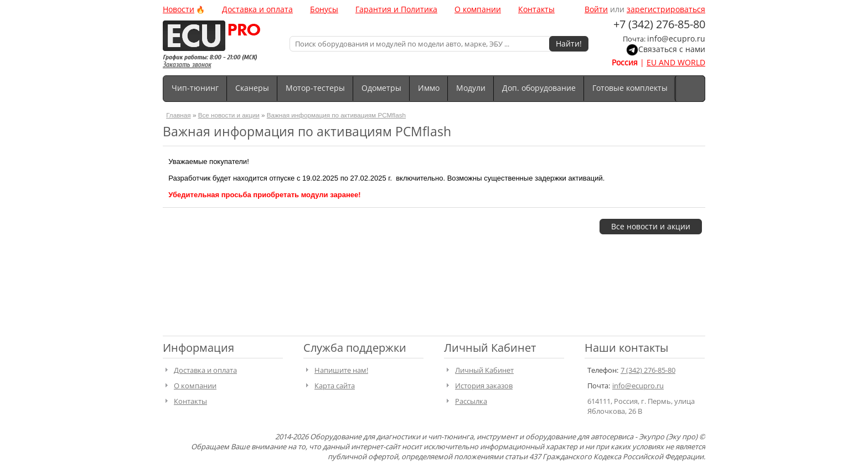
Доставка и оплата (257, 9)
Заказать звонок (187, 65)
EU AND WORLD (676, 62)
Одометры (381, 88)
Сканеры (252, 88)
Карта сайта (335, 386)
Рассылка (471, 401)
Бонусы (324, 9)
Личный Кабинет (484, 370)
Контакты (536, 9)
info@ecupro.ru (676, 39)
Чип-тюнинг (195, 88)
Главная (178, 115)
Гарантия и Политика (396, 9)
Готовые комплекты (630, 88)
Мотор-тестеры (315, 88)
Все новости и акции (229, 115)
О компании (478, 9)
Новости (179, 9)
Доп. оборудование (539, 88)
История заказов (484, 386)
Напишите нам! (341, 370)
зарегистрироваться (666, 9)
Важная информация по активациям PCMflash (336, 115)
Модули (471, 88)
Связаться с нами (672, 49)
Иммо (429, 88)
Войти (596, 9)
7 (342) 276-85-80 (648, 370)
